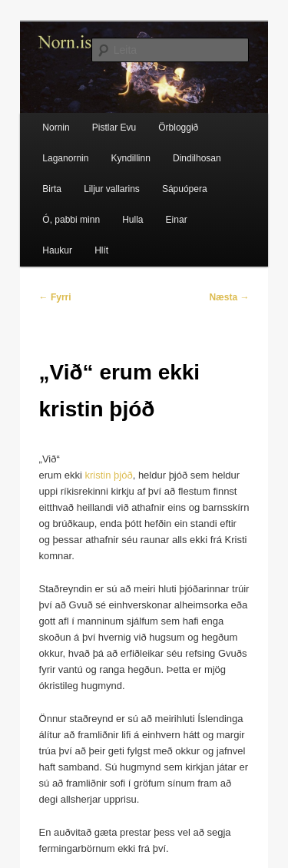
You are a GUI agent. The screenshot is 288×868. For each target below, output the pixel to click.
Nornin (56, 128)
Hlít (101, 250)
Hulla (132, 220)
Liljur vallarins (112, 189)
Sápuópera (185, 189)
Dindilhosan (197, 158)
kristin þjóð (109, 475)
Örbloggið (178, 128)
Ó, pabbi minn (71, 220)
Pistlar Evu (114, 128)
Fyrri (55, 297)
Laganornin (65, 158)
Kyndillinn (131, 158)
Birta (52, 189)
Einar (177, 220)
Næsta (229, 297)
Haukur (57, 250)
